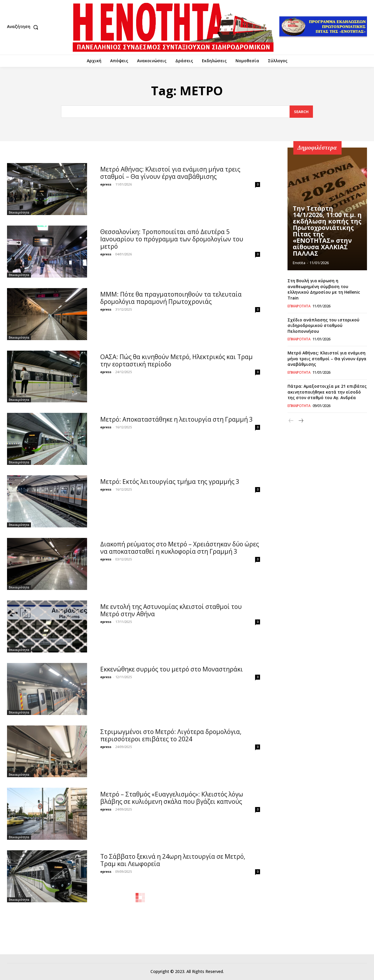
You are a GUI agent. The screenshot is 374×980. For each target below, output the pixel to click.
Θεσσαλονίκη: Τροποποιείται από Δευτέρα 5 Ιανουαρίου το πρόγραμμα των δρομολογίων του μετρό (172, 239)
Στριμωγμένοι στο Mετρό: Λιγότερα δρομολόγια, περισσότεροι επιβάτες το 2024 (171, 735)
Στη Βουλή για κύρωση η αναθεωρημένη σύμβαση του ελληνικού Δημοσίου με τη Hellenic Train (324, 289)
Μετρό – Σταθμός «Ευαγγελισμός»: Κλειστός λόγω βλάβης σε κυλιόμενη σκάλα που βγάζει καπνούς (172, 798)
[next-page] (301, 421)
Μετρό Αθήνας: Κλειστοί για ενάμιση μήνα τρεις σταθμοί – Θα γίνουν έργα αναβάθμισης (170, 173)
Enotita (299, 263)
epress (106, 184)
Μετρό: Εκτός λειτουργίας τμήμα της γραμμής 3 (170, 482)
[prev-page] (291, 421)
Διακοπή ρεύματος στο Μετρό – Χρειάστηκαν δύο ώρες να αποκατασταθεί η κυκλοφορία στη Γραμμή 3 (180, 548)
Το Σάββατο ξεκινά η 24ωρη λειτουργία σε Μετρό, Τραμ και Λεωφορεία (173, 860)
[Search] (301, 112)
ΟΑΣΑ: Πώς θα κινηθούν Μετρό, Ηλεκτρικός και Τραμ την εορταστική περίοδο (176, 360)
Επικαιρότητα (19, 212)
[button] (24, 27)
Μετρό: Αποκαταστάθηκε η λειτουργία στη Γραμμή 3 (176, 419)
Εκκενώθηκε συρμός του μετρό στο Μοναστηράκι (172, 669)
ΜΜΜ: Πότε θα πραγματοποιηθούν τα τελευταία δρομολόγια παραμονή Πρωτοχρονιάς (171, 298)
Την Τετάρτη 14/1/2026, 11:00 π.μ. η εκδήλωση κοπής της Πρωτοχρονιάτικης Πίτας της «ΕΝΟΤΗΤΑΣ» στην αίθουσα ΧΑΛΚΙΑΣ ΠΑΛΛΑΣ (327, 233)
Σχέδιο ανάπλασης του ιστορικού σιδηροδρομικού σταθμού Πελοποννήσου (323, 325)
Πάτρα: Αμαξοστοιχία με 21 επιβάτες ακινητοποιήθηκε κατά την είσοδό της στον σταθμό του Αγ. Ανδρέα (327, 392)
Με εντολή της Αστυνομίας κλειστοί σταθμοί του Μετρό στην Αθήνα (171, 610)
